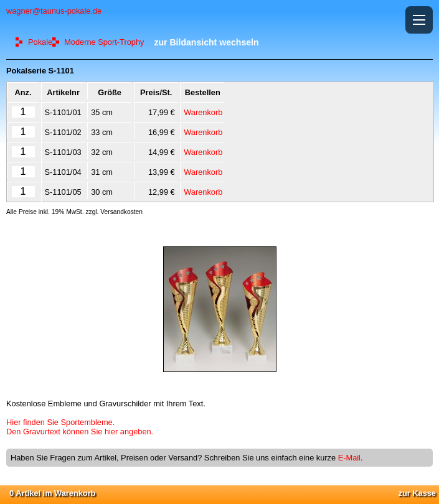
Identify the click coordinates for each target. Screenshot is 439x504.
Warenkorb (203, 112)
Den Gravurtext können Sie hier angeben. (80, 432)
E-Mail (349, 458)
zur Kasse (417, 493)
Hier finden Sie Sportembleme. (60, 422)
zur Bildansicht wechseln (206, 42)
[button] (419, 20)
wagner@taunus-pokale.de (54, 11)
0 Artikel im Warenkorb (52, 493)
